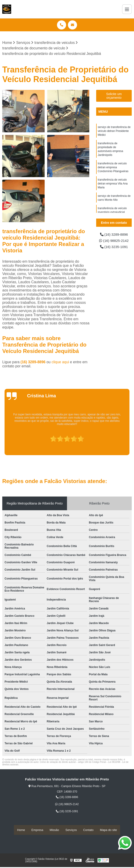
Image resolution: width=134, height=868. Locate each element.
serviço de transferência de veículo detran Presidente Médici (114, 131)
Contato (88, 830)
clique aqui (60, 362)
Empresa (37, 830)
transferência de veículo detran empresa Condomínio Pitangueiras (113, 169)
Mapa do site (108, 830)
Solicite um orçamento (114, 96)
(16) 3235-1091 (114, 252)
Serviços (71, 830)
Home (21, 830)
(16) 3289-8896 (33, 362)
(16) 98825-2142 (114, 243)
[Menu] (127, 9)
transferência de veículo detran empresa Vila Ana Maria (113, 186)
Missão (54, 830)
